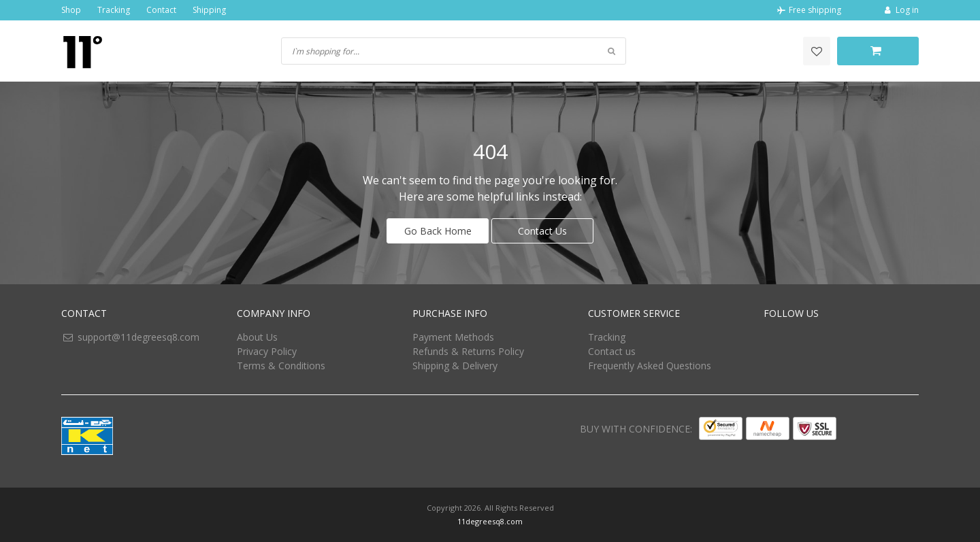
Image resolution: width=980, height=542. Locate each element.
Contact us (612, 351)
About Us (257, 337)
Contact (161, 10)
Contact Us (542, 231)
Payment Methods (453, 337)
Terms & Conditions (281, 366)
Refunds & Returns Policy (468, 351)
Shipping (209, 10)
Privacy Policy (267, 351)
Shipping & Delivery (455, 366)
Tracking (114, 10)
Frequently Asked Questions (650, 366)
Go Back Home (438, 231)
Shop (71, 10)
